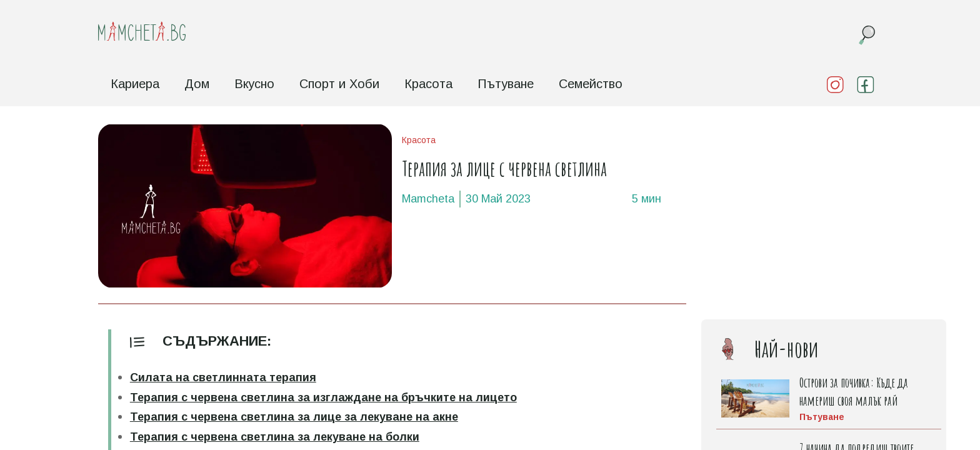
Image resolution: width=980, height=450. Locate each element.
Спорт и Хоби (339, 84)
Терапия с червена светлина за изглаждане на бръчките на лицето (323, 397)
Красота (428, 84)
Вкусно (254, 84)
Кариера (135, 84)
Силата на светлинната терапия (223, 377)
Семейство (591, 84)
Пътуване (506, 84)
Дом (197, 84)
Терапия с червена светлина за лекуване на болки (275, 437)
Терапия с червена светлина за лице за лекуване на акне (294, 417)
